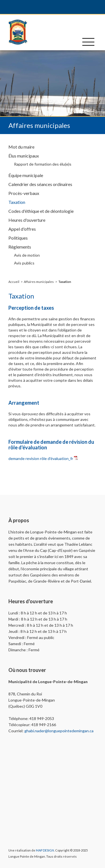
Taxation (65, 282)
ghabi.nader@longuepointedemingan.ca (59, 731)
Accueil (14, 282)
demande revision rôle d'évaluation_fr (41, 458)
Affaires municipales (39, 282)
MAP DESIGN (45, 850)
